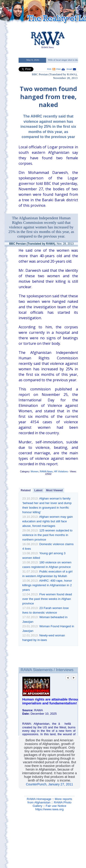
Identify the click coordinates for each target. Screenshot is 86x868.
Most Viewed (54, 490)
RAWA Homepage (39, 799)
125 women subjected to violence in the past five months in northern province (47, 535)
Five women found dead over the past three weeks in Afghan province (47, 599)
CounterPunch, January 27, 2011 (49, 784)
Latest (38, 490)
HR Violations (61, 472)
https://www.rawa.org (50, 809)
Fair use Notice (56, 806)
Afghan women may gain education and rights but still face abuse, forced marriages (47, 521)
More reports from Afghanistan (50, 801)
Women (34, 472)
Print (58, 69)
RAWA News (46, 472)
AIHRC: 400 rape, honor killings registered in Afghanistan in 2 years (47, 585)
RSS (49, 69)
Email (69, 69)
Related (26, 490)
